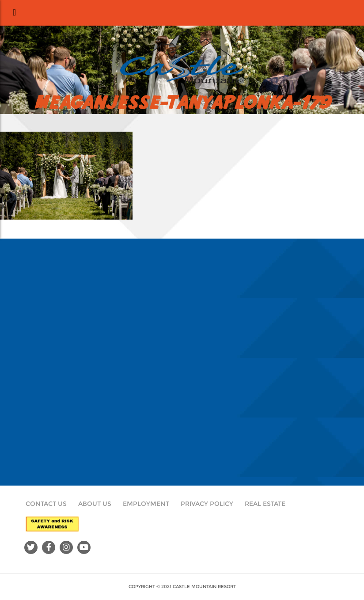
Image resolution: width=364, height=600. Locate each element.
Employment (146, 504)
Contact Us (46, 504)
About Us (95, 504)
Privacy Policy (207, 504)
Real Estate (265, 504)
